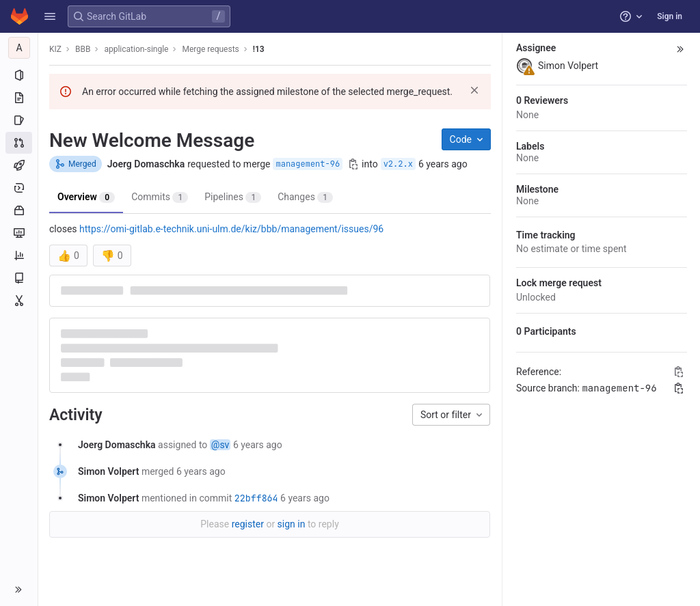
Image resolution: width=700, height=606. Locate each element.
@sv (220, 445)
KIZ (55, 49)
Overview (86, 197)
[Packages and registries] (19, 210)
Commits (160, 197)
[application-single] (19, 48)
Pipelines (233, 197)
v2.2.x (398, 164)
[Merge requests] (19, 143)
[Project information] (19, 75)
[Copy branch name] (353, 164)
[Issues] (19, 120)
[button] (50, 16)
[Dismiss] (474, 90)
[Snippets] (19, 301)
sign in (292, 524)
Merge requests (210, 49)
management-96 (308, 164)
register (248, 524)
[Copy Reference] (679, 372)
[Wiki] (19, 278)
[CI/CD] (19, 165)
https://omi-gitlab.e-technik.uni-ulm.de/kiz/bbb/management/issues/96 (231, 229)
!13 (259, 49)
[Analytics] (19, 256)
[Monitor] (19, 233)
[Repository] (19, 98)
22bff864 (256, 498)
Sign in (670, 16)
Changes (305, 197)
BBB (83, 49)
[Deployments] (19, 188)
